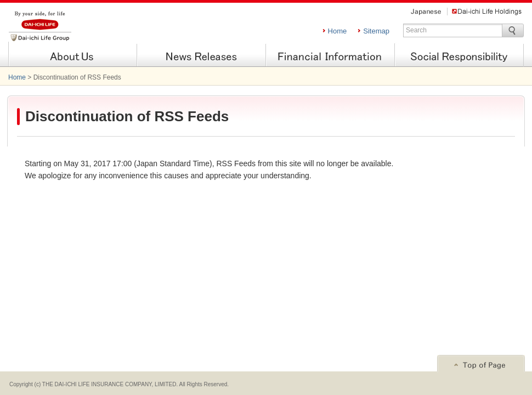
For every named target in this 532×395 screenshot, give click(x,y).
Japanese (426, 12)
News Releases (202, 56)
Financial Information (330, 56)
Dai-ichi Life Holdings (487, 12)
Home (338, 31)
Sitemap (376, 31)
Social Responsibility (459, 56)
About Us (73, 56)
